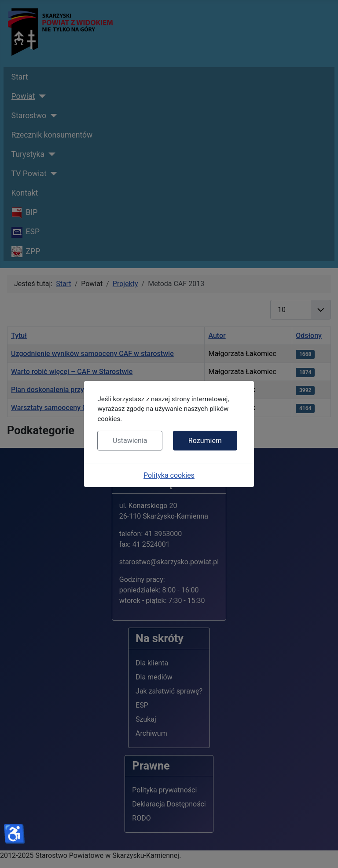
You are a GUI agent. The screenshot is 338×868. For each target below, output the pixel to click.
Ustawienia (130, 441)
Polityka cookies (169, 475)
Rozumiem (205, 441)
